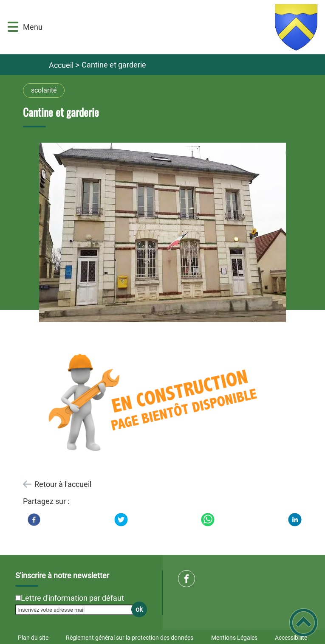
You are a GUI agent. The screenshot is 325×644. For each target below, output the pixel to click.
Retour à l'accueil (63, 484)
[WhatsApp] (208, 520)
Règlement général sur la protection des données (130, 638)
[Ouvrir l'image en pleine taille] (163, 233)
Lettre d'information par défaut (72, 598)
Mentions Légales (234, 638)
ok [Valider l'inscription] (139, 609)
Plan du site (33, 638)
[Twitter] (121, 520)
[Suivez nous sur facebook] (187, 579)
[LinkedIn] (295, 520)
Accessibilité (291, 638)
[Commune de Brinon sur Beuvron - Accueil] (183, 27)
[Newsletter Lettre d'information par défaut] (18, 598)
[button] (13, 27)
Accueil (61, 65)
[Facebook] (34, 520)
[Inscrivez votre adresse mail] (77, 610)
